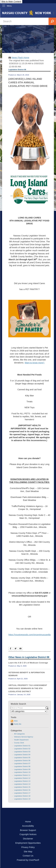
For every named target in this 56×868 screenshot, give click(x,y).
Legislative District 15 (22, 787)
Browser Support (28, 830)
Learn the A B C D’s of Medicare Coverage (28, 663)
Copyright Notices (28, 834)
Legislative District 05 (22, 758)
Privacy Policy (28, 847)
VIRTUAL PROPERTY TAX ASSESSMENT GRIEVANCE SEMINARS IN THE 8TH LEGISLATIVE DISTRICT (28, 688)
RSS (16, 721)
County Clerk (19, 743)
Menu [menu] (9, 6)
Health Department (21, 740)
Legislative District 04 (22, 755)
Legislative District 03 (22, 752)
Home (28, 822)
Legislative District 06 (22, 761)
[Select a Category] (29, 711)
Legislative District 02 (22, 749)
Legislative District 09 (22, 769)
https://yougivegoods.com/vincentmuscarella (29, 635)
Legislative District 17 (22, 793)
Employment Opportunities (28, 843)
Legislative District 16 (22, 790)
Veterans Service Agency (24, 737)
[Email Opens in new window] (20, 649)
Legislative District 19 (22, 799)
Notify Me (18, 724)
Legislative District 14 (22, 784)
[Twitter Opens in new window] (15, 649)
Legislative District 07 (22, 763)
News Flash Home (20, 58)
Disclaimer (28, 839)
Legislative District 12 (22, 778)
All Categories (19, 734)
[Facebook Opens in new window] (11, 649)
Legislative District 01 (22, 746)
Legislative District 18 (22, 796)
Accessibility (28, 826)
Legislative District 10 (22, 772)
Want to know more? (35, 363)
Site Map (28, 852)
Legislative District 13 (22, 781)
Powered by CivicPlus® (28, 860)
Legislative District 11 (22, 775)
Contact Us (28, 856)
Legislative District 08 (22, 766)
